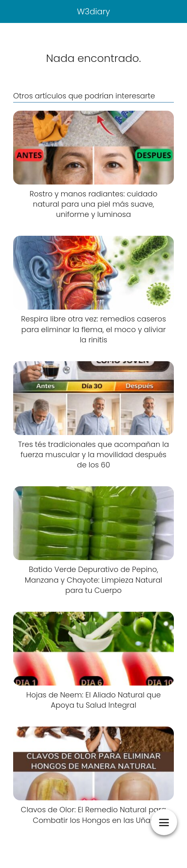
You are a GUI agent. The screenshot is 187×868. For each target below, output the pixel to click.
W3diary (93, 11)
